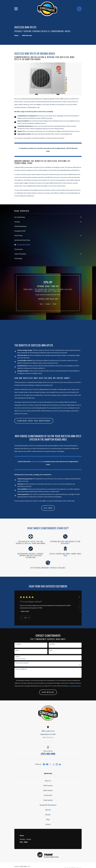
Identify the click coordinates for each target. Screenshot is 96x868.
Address (18, 657)
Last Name (52, 644)
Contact (48, 824)
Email (48, 304)
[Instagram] (57, 764)
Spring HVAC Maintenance (48, 805)
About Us (48, 781)
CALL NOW (48, 508)
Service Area (48, 795)
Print (55, 304)
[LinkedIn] (60, 764)
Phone (17, 650)
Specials (48, 810)
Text (41, 304)
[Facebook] (44, 764)
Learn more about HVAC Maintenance (34, 421)
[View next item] (29, 618)
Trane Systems (48, 800)
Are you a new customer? (22, 663)
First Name (18, 644)
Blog (48, 819)
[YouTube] (47, 764)
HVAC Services (48, 786)
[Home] (47, 9)
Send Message (48, 692)
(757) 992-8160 (48, 754)
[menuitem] (47, 217)
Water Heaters (48, 790)
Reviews (48, 815)
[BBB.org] (54, 764)
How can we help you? (21, 669)
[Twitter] (50, 764)
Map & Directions (48, 737)
